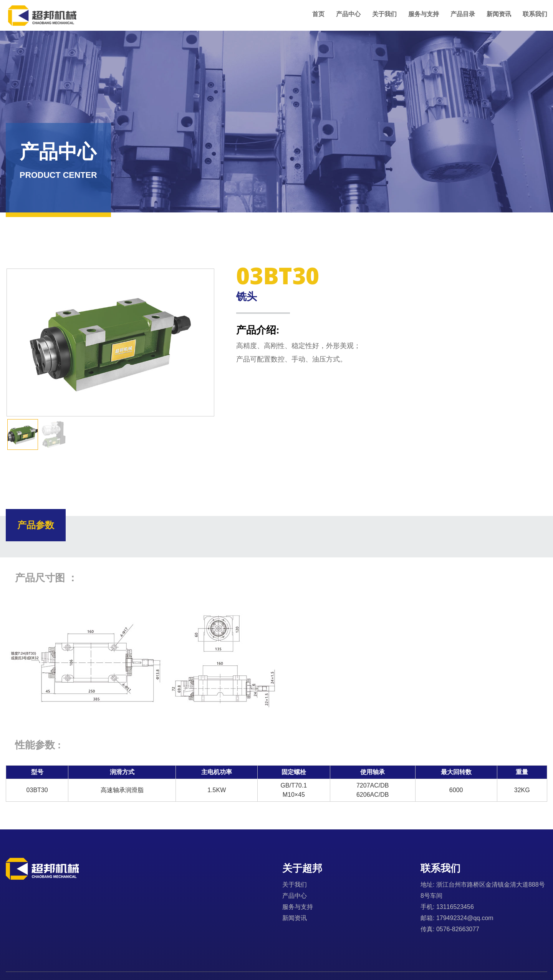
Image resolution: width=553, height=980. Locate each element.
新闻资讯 (499, 14)
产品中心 (348, 14)
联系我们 (535, 14)
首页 (318, 14)
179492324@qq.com (465, 918)
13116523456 (455, 907)
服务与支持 (424, 14)
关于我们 (384, 14)
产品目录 (463, 14)
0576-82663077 (458, 929)
